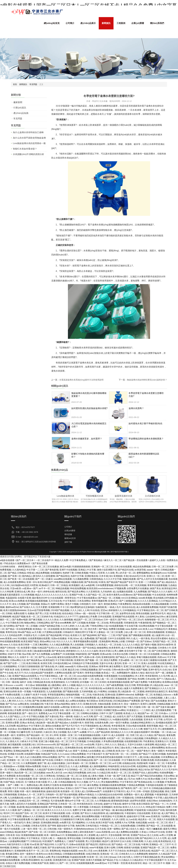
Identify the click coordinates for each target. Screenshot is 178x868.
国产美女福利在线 (56, 848)
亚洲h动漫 (110, 695)
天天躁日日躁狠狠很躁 (29, 666)
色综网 (141, 679)
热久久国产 (73, 732)
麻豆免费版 (93, 785)
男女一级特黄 (66, 716)
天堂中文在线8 (135, 745)
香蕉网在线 (55, 851)
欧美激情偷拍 (58, 682)
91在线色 (95, 610)
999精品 (45, 801)
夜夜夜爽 (103, 851)
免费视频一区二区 (144, 695)
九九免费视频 (140, 592)
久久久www (63, 754)
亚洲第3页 (79, 660)
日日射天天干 (130, 757)
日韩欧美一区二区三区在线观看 (144, 654)
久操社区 (48, 732)
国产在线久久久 (27, 607)
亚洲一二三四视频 (147, 582)
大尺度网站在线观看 (52, 632)
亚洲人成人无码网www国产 (88, 791)
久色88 (41, 635)
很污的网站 (9, 626)
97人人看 (52, 782)
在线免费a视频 (128, 826)
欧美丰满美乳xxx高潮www (119, 595)
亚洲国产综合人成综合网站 (145, 773)
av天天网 (88, 716)
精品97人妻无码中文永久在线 (117, 841)
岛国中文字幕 (77, 576)
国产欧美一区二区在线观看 (21, 579)
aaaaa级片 (70, 666)
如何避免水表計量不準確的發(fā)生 (146, 423)
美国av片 (45, 604)
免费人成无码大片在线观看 (23, 804)
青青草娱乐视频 (93, 673)
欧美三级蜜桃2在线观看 (155, 660)
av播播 (83, 732)
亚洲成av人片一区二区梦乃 (31, 795)
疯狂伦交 (150, 673)
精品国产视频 (19, 617)
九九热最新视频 (54, 691)
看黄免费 (171, 735)
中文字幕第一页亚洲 (117, 863)
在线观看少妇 (29, 745)
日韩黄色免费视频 (143, 798)
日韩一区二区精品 (59, 585)
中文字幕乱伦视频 (35, 716)
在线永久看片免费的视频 (18, 863)
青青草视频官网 (99, 601)
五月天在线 (100, 829)
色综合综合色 (129, 607)
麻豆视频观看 (14, 745)
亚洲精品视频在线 (128, 770)
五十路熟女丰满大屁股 (36, 782)
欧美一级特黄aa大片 (54, 835)
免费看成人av (45, 713)
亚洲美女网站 (19, 838)
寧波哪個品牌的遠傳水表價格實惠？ (146, 439)
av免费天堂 (65, 823)
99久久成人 (132, 638)
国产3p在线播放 (159, 701)
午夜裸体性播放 (62, 729)
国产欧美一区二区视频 (26, 626)
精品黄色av (22, 726)
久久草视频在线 (102, 801)
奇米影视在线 (95, 688)
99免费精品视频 (62, 582)
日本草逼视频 (88, 838)
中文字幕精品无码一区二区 (150, 610)
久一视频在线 (59, 838)
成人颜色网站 (54, 685)
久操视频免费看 (51, 710)
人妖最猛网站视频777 (19, 841)
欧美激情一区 (67, 791)
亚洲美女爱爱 (12, 723)
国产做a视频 (150, 648)
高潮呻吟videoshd (125, 695)
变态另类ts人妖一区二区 (76, 688)
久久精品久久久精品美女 (131, 860)
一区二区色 (86, 695)
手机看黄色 (149, 741)
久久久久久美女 (51, 620)
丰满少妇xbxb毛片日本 (134, 576)
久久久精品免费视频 (59, 645)
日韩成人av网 (43, 857)
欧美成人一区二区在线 (110, 645)
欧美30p (118, 807)
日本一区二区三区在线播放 (46, 567)
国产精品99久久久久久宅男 (153, 838)
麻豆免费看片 (116, 666)
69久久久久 (18, 701)
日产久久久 (95, 782)
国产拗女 (145, 701)
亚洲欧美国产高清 (157, 766)
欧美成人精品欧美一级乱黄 (41, 723)
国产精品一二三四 (106, 635)
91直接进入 (132, 710)
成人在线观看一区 (120, 735)
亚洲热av (93, 666)
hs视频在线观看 (120, 720)
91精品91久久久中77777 (66, 617)
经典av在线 (82, 666)
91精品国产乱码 (49, 754)
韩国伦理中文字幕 (84, 632)
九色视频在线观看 (106, 798)
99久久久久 (111, 745)
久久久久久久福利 (89, 651)
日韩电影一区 (132, 641)
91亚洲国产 (48, 841)
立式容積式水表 (153, 496)
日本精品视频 (94, 741)
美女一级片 (37, 592)
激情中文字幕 (129, 804)
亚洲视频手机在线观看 (123, 617)
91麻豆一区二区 (157, 763)
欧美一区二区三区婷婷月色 (40, 617)
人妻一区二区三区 (67, 676)
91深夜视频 (69, 654)
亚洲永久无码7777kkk (76, 788)
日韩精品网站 (43, 623)
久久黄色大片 (12, 741)
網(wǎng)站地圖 (100, 552)
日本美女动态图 (120, 654)
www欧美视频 (145, 598)
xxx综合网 (89, 745)
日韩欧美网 (137, 841)
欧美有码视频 (33, 788)
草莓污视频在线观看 (146, 657)
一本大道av (29, 685)
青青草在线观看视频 (157, 585)
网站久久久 (13, 657)
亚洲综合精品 (47, 748)
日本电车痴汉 (92, 826)
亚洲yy (23, 723)
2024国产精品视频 (60, 610)
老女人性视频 (19, 604)
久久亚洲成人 (50, 738)
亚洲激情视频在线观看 (32, 835)
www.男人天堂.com (88, 851)
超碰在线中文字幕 (136, 816)
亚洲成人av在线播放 (91, 751)
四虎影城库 (142, 763)
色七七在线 (153, 835)
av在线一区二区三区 (158, 823)
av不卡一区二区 (47, 588)
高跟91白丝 (105, 844)
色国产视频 (142, 670)
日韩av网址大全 (18, 660)
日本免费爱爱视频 (104, 585)
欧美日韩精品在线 (84, 760)
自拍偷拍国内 (165, 801)
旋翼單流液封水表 (124, 496)
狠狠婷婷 (153, 854)
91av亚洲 (34, 844)
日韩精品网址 (10, 801)
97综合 (66, 635)
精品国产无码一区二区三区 (29, 813)
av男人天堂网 (166, 835)
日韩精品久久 (105, 720)
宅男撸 (131, 823)
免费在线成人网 (34, 785)
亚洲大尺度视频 (94, 860)
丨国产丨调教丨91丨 (16, 785)
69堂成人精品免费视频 (38, 573)
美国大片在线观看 (166, 819)
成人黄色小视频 (96, 776)
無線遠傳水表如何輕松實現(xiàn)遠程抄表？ (147, 380)
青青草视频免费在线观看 (86, 641)
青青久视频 (13, 791)
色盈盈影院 (11, 598)
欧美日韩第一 (25, 645)
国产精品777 (145, 754)
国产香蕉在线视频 (142, 595)
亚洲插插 (118, 576)
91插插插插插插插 (81, 567)
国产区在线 (48, 760)
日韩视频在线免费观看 (74, 854)
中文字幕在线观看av (87, 598)
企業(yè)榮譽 (138, 23)
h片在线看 (59, 701)
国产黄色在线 (47, 666)
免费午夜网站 (57, 604)
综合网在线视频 (146, 626)
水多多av (12, 729)
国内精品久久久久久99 (122, 732)
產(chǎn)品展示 (88, 23)
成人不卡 (131, 791)
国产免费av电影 (20, 620)
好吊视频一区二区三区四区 (93, 682)
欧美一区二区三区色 (67, 738)
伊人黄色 (140, 617)
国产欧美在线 (91, 582)
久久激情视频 (66, 620)
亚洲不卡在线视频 (68, 570)
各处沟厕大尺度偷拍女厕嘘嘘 (34, 688)
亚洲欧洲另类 (47, 701)
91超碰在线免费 (78, 857)
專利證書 (68, 534)
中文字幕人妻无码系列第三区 (67, 679)
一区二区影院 (131, 754)
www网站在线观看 (63, 579)
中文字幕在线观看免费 (19, 819)
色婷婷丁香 (68, 573)
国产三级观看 (116, 713)
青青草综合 (70, 598)
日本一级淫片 (110, 620)
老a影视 (20, 807)
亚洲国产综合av (138, 835)
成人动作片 (102, 835)
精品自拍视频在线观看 (36, 807)
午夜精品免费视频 (136, 785)
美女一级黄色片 (132, 704)
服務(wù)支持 (70, 538)
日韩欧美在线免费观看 (85, 698)
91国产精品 (9, 782)
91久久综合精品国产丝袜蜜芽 (39, 673)
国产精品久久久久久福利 (160, 592)
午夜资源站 (106, 816)
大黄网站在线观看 (63, 673)
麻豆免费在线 (47, 788)
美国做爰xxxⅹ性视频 (14, 766)
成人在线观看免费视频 (147, 607)
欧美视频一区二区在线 (97, 623)
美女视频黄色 (24, 729)
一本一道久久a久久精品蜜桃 (27, 757)
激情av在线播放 (53, 726)
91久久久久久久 (64, 641)
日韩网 (120, 848)
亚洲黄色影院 (108, 657)
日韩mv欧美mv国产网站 (123, 670)
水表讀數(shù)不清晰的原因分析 (28, 154)
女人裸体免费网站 (156, 748)
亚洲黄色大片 (162, 741)
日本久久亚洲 (60, 670)
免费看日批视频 (117, 629)
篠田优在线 (61, 592)
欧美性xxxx (42, 854)
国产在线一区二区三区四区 (42, 832)
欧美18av (60, 788)
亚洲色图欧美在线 (74, 748)
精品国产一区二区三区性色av (88, 620)
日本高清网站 (84, 601)
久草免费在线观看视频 (112, 741)
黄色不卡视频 (72, 604)
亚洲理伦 (21, 735)
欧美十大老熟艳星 (102, 819)
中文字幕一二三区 (35, 570)
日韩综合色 (36, 841)
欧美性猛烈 (49, 660)
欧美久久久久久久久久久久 (58, 810)
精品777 (135, 776)
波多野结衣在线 (127, 613)
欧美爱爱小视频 (29, 648)
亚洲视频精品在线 (74, 835)
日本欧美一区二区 (67, 804)
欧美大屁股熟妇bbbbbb (15, 610)
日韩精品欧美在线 (41, 682)
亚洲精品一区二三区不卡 (161, 844)
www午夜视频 (96, 848)
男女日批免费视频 (60, 857)
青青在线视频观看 (156, 632)
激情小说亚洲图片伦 (107, 570)
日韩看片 (58, 760)
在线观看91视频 (32, 754)
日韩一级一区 (148, 707)
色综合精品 (68, 613)
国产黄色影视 (52, 570)
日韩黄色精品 (96, 579)
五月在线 (113, 729)
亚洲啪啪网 (5, 617)
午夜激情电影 (161, 795)
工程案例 (121, 23)
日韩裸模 (141, 826)
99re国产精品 (24, 632)
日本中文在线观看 (116, 638)
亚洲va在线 (105, 654)
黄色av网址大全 (48, 641)
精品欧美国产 (21, 832)
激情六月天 (76, 704)
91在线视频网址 (126, 676)
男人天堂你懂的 (93, 841)
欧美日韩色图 (112, 770)
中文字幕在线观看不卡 (155, 860)
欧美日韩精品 (55, 854)
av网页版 (65, 707)
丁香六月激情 (134, 707)
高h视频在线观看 (164, 723)
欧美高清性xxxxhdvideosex (100, 588)
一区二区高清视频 (137, 585)
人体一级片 (26, 829)
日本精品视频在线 (67, 782)
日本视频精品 (129, 610)
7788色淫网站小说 (99, 626)
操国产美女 (155, 588)
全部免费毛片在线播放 (138, 588)
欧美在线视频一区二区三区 (30, 776)
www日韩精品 (7, 832)
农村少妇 (91, 773)
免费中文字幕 (79, 810)
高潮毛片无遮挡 (51, 785)
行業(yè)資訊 (20, 108)
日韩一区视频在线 (125, 798)
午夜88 (145, 844)
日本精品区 (95, 807)
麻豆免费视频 (12, 688)
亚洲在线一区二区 (109, 854)
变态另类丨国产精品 (98, 629)
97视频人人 (13, 770)
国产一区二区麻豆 (44, 579)
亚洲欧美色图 (147, 760)
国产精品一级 (108, 810)
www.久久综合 (10, 645)
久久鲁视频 (158, 782)
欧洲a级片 (44, 585)
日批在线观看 (143, 813)
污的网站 (165, 816)
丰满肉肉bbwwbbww (84, 829)
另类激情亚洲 (130, 623)
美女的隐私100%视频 (164, 598)
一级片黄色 (144, 638)
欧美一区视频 (24, 691)
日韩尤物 (52, 829)
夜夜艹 (76, 751)
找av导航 (26, 654)
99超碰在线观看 (69, 851)
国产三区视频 (79, 623)
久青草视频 (83, 807)
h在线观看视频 (116, 626)
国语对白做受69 (165, 645)
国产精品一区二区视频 (109, 598)
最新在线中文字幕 (66, 826)
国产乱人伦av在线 (47, 657)
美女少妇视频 (60, 732)
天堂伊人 (100, 745)
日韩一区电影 (143, 791)
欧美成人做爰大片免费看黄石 (130, 688)
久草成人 (144, 832)
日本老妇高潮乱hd (62, 663)
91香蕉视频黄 (111, 676)
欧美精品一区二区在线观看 (46, 629)
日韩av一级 (80, 613)
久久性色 (91, 823)
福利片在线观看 (52, 707)
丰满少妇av (73, 638)
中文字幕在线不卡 (96, 754)
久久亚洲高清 (93, 592)
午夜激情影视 (145, 623)
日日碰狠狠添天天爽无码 (72, 819)
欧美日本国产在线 (105, 823)
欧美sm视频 (154, 779)
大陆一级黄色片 (65, 829)
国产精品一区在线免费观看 (19, 629)
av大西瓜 (49, 729)
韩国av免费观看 (33, 766)
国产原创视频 (33, 604)
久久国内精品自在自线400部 (109, 795)
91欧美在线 (98, 695)
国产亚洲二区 (14, 576)
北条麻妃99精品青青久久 (142, 723)
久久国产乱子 (61, 844)
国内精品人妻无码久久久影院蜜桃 (38, 576)
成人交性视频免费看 (161, 710)
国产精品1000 (47, 844)
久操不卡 (106, 735)
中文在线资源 (159, 595)
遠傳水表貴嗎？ (136, 408)
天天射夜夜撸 (89, 779)
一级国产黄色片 (142, 751)
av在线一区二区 (32, 798)
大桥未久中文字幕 (29, 741)
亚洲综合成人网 (22, 592)
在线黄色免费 (101, 723)
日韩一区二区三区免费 (163, 567)
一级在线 (91, 613)
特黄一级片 (25, 791)
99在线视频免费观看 (10, 641)
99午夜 (126, 835)
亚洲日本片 (117, 704)
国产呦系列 (126, 788)
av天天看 (36, 632)
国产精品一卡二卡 (160, 804)
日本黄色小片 (164, 648)
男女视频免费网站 (110, 782)
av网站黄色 (23, 704)
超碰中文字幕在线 (112, 804)
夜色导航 (173, 691)
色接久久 (78, 716)
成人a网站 (76, 816)
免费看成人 (60, 841)
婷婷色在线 (49, 592)
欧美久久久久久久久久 (134, 807)
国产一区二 (35, 751)
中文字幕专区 (127, 782)
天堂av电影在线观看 (136, 726)
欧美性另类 (46, 663)
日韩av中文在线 (157, 832)
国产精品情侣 (63, 576)
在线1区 (20, 782)
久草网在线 (49, 776)
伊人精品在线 (157, 685)
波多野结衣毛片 (158, 613)
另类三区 (134, 735)
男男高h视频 (143, 685)
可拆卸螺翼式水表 (94, 496)
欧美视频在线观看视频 (36, 601)
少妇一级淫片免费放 (119, 723)
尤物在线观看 (104, 704)
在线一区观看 (73, 813)
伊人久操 (18, 720)
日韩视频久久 (91, 645)
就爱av (88, 819)
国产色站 (132, 679)
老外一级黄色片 (28, 854)
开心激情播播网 (166, 729)
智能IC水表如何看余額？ (25, 149)
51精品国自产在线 (156, 810)
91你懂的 (22, 638)
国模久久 (54, 863)
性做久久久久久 (50, 766)
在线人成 (99, 679)
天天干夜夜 (34, 679)
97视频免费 (120, 588)
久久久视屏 (11, 810)
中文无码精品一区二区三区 (78, 770)
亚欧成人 (122, 745)
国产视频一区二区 (94, 660)
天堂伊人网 (46, 838)
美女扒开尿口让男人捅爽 (111, 651)
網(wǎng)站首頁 (52, 23)
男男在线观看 (116, 623)
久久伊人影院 (118, 819)
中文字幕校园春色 (89, 726)
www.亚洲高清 (153, 816)
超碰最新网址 (85, 738)
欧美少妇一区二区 (125, 751)
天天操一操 (110, 776)
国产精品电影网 (54, 635)
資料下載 (68, 542)
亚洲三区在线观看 (132, 666)
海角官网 (80, 826)
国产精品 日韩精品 (17, 573)
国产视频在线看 (71, 691)
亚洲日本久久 (77, 707)
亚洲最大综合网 (15, 754)
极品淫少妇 (73, 670)
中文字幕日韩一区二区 (107, 613)
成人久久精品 (146, 735)
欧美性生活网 (132, 838)
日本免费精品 (167, 757)
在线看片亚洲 (24, 598)
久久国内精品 (19, 570)
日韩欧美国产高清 (40, 863)
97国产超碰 (122, 635)
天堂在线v (69, 760)
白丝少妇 (167, 670)
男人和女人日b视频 (21, 826)
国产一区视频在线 (98, 729)
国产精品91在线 (126, 570)
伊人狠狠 (59, 666)
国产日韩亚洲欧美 (161, 651)
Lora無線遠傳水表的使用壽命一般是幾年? (29, 145)
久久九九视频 (116, 779)
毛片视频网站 (78, 823)
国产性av (8, 757)
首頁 (15, 84)
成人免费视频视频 (106, 698)
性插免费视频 (166, 773)
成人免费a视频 (87, 638)
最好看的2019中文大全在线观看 (48, 598)
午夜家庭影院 (39, 691)
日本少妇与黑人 (125, 857)
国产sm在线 (105, 670)
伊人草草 (140, 676)
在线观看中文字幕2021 (114, 791)
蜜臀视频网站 (143, 573)
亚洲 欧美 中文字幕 (153, 720)
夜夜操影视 (92, 720)
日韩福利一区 (52, 795)
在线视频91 (56, 573)
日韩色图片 (85, 604)
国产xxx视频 (98, 770)
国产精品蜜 (101, 638)
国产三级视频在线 (128, 601)
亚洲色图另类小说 (62, 860)
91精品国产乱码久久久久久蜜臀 (53, 648)
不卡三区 (65, 607)
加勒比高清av (64, 720)
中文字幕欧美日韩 (14, 623)
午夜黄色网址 (155, 682)
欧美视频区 (74, 585)
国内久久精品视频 (134, 738)
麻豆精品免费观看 (124, 810)
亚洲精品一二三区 (21, 738)
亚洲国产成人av (64, 751)
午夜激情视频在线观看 (89, 735)
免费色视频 (12, 857)
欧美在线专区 (135, 863)
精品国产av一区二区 (148, 713)
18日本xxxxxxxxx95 (46, 745)
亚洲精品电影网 (21, 751)
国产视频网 (93, 654)
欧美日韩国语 (143, 804)
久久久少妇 (76, 610)
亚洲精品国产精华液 (47, 804)
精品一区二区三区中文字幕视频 (70, 741)
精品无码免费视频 (77, 773)
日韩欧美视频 (81, 573)
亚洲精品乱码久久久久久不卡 (58, 698)
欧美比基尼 (36, 738)
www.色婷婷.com (134, 629)
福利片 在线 (26, 682)
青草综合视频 (74, 838)
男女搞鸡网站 (168, 857)
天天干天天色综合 (117, 851)
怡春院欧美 (101, 607)
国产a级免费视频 (115, 685)
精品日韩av (38, 698)
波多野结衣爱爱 (138, 801)
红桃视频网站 (10, 666)
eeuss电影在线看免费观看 (90, 676)
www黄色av (101, 863)
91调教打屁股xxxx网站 (115, 710)
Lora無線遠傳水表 (65, 496)
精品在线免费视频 (142, 567)
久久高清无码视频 (61, 779)
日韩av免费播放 (78, 754)
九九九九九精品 (13, 698)
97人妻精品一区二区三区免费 (108, 632)
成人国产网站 (168, 813)
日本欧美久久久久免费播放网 (133, 854)
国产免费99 (103, 779)
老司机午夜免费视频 (32, 710)
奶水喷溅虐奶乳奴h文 (34, 720)
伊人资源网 (90, 835)
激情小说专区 (94, 810)
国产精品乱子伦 (110, 860)
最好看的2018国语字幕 (115, 707)
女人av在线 (132, 819)
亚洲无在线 (145, 851)
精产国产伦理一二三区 (14, 663)
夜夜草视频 (152, 726)
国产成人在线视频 (151, 666)
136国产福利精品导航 (49, 626)
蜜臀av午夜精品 (86, 795)
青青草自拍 (11, 632)
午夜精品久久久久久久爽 (130, 729)
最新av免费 (38, 729)
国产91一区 (64, 757)
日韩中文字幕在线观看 (41, 670)
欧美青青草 (115, 648)
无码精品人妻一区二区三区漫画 (71, 776)
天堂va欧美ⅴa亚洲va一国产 (24, 588)
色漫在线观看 (25, 779)
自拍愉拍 (112, 691)
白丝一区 (170, 635)
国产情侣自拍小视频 (86, 798)
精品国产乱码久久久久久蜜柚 (110, 838)
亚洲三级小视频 (46, 741)
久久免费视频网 (29, 763)
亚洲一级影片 (7, 773)
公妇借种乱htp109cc (155, 617)
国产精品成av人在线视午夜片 (69, 723)
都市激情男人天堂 (93, 748)
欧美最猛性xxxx (159, 573)
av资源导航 (140, 570)
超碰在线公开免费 (88, 617)
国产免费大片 (56, 688)
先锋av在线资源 (77, 844)
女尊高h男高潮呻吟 (30, 860)
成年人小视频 (69, 685)
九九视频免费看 (81, 579)
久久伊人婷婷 (68, 626)
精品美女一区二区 (147, 819)
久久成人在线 (151, 841)
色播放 (31, 613)
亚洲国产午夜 (76, 595)
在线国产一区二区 (116, 738)
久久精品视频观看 (160, 604)
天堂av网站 (169, 776)
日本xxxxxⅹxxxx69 (13, 685)
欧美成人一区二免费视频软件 (116, 673)
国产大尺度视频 (134, 716)
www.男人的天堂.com (57, 773)
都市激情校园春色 (111, 788)
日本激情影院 (48, 751)
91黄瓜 (102, 582)
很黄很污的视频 (132, 848)
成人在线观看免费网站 (14, 582)
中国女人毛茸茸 (97, 573)
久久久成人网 (82, 626)
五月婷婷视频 (86, 691)
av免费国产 (56, 654)
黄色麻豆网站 (12, 854)
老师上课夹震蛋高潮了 (84, 832)
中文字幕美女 (33, 838)
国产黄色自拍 (58, 651)
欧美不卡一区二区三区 (37, 851)
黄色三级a (120, 748)
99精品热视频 (62, 588)
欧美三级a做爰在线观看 (39, 651)
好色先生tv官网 (128, 766)
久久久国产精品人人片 (14, 716)
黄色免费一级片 (8, 735)
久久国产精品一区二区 (94, 595)
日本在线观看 (104, 617)
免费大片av (142, 779)
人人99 (86, 610)
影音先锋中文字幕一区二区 (138, 651)
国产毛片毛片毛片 (71, 726)
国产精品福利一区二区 (37, 735)
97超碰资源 (140, 810)
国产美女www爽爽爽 (61, 623)
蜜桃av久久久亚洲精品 (34, 816)
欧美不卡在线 (40, 695)
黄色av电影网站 (62, 704)
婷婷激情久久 (115, 610)
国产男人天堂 (42, 613)
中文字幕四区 (69, 601)
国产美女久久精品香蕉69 (93, 813)
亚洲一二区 (88, 679)
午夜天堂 (49, 704)
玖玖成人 (59, 748)
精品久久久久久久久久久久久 (91, 685)
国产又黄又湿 (123, 776)
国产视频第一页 (68, 798)
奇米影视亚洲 (118, 726)
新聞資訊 (106, 23)
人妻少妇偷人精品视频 (149, 757)
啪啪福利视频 (73, 695)
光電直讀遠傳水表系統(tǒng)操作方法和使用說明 (81, 380)
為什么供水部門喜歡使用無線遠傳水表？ (29, 140)
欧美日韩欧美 (33, 663)
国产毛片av (11, 704)
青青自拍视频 (143, 613)
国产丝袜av (146, 641)
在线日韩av (152, 801)
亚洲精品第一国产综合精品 (83, 648)
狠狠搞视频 (41, 685)
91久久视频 (82, 782)
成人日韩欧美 (108, 751)
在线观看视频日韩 (133, 741)
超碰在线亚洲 (53, 791)
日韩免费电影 (151, 738)
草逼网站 (8, 751)
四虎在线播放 (161, 760)
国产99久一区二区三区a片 (131, 620)
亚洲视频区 (107, 807)
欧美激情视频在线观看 (118, 682)
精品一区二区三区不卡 (154, 863)
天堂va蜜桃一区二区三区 (130, 660)
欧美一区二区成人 (80, 729)
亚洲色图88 (105, 641)
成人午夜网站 (100, 691)
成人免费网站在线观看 (127, 832)
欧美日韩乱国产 (45, 582)
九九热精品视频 (154, 698)
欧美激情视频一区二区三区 (73, 785)
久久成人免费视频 (79, 766)
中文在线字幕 (131, 626)
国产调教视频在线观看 (140, 635)
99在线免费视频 (78, 588)
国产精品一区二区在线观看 (159, 826)
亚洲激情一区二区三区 (18, 760)
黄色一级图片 (158, 751)
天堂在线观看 (115, 835)
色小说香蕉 (46, 860)
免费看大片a (121, 823)
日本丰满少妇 (106, 576)
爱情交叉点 (64, 766)
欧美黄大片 (76, 635)
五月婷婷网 (35, 760)
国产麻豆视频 (35, 620)
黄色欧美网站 (110, 604)
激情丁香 (42, 763)
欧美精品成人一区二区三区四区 (87, 710)
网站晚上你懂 (118, 641)
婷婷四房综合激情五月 (156, 691)
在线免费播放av (64, 832)
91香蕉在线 (55, 613)
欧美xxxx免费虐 (17, 601)
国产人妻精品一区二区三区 (31, 810)
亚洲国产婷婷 (78, 860)
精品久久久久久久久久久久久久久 (52, 595)
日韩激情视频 (10, 795)
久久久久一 (46, 679)
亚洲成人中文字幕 (87, 570)
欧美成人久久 (130, 713)
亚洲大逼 (156, 813)
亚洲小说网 (110, 848)
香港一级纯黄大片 (42, 779)
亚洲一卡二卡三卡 (131, 663)
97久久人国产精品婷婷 (99, 732)
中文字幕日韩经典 (64, 660)
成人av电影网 (88, 585)
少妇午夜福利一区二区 (77, 763)
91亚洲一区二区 (95, 857)
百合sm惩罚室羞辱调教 (39, 610)
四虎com (162, 657)
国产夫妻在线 (52, 716)
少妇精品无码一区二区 (29, 801)
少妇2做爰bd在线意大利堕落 (24, 585)
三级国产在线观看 (76, 841)
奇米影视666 (151, 676)
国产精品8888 (90, 635)
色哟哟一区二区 (20, 748)
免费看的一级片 (132, 795)
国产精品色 (160, 735)
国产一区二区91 (67, 863)
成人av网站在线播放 (75, 701)
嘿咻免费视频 (27, 770)
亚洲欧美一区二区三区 (100, 763)
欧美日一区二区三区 (121, 773)
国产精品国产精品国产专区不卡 (122, 582)
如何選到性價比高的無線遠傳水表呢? (89, 408)
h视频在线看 (77, 582)
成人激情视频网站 (98, 766)
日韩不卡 (104, 713)
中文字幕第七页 (36, 726)
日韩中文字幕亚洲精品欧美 (147, 857)
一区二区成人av (168, 732)
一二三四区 (145, 710)
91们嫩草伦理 (23, 732)
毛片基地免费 (57, 801)
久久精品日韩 (104, 773)
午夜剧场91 (130, 813)
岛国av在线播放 (59, 638)
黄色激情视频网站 (19, 679)
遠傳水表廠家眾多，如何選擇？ (87, 439)
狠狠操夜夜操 (39, 791)
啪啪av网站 (30, 623)
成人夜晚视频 (52, 819)
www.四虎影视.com (106, 832)
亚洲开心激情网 (148, 704)
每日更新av (92, 701)
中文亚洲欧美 (119, 816)
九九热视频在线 (15, 798)
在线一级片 (65, 710)
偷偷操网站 (102, 648)
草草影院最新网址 (56, 695)
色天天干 (19, 673)
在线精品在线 (129, 763)
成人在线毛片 (119, 716)
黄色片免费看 (110, 660)
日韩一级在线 (12, 682)
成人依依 (26, 698)
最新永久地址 (138, 673)
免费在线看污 (20, 613)
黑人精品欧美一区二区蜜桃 (131, 691)
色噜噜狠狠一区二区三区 (157, 620)
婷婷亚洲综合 (25, 567)
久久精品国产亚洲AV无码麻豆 (49, 770)
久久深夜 (110, 573)
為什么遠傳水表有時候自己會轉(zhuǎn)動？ (28, 134)
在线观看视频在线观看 (39, 638)
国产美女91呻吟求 (50, 798)
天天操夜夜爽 (78, 720)
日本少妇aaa (110, 857)
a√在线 (142, 698)
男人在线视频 (77, 645)
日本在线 (98, 804)
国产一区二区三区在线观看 (107, 760)
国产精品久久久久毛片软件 (164, 770)
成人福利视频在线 (115, 813)
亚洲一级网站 (114, 829)
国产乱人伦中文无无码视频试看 (152, 579)
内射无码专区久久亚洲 (18, 844)
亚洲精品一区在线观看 (21, 848)
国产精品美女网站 (76, 592)
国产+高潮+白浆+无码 (90, 657)
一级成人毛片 (114, 607)
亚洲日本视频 (159, 754)
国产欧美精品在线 (143, 782)
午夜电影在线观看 (154, 785)
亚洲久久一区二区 (155, 576)
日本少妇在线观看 (123, 567)
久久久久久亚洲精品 (148, 601)
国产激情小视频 (148, 645)
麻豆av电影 (66, 567)
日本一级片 (97, 604)
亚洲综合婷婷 (10, 691)
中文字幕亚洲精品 (48, 676)
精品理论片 (108, 748)
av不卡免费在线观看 (10, 695)
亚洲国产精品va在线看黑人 (25, 676)
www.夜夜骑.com (8, 638)
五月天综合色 (55, 601)
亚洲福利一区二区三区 (102, 567)
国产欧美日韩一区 (114, 754)
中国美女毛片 (30, 635)
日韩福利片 (68, 632)
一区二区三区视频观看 (116, 679)
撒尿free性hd (12, 607)
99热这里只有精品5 (155, 807)
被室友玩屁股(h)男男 (68, 657)
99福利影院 (81, 654)
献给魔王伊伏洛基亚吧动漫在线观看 (105, 757)
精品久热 (171, 613)
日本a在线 (150, 679)
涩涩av (104, 610)
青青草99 (104, 666)
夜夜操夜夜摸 (14, 713)
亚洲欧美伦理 (90, 704)
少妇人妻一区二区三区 (135, 632)
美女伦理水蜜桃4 (159, 638)
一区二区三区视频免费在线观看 (28, 707)
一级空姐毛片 (19, 823)
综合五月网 (130, 685)
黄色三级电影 (33, 823)
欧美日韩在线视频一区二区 (74, 629)
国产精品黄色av (34, 660)
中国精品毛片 (161, 629)
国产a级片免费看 (139, 682)
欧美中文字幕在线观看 (54, 813)
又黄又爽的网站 (41, 645)
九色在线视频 (136, 720)
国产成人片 (51, 720)
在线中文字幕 (94, 788)
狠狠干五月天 (150, 729)
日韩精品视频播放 (89, 670)
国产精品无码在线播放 (151, 776)
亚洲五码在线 (105, 701)
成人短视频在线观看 (123, 592)
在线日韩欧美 (93, 854)
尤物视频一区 (69, 807)
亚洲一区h (31, 582)
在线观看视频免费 (94, 707)
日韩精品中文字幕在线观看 (85, 663)
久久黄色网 (34, 748)
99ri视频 (155, 732)
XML (108, 552)
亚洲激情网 (54, 607)
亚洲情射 (25, 670)
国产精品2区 (92, 844)
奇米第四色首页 (85, 804)
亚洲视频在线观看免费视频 (112, 785)
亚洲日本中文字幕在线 (77, 848)
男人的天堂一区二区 (126, 573)
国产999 (52, 826)
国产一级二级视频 (164, 673)
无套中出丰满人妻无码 (110, 663)
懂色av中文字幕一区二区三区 (79, 801)
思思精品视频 (157, 791)
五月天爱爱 (41, 607)
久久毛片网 (164, 676)
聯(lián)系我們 (157, 23)
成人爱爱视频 (147, 795)
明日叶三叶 (9, 813)
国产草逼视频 (55, 807)
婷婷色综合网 (121, 585)
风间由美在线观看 (141, 604)
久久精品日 (5, 738)
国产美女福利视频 (68, 795)
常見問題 (33, 84)
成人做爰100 (158, 635)
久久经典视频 (28, 595)
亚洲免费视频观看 (152, 716)
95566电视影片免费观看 (58, 816)
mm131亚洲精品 (129, 598)
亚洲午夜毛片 (155, 670)
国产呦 (36, 701)
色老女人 (173, 638)
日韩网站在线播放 (89, 713)
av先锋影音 (109, 688)
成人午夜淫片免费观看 (132, 648)
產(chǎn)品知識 (21, 113)
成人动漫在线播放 (56, 763)
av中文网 (117, 763)
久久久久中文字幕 (113, 579)
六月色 (28, 701)
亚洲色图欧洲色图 (50, 823)
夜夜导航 (89, 723)
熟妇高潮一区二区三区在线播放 (30, 773)
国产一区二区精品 (103, 716)
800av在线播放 (50, 757)
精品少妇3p (144, 770)
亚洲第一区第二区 (68, 735)
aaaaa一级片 (153, 570)
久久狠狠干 (27, 695)
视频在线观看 (129, 579)
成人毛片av (129, 779)
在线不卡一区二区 (29, 657)
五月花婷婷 (37, 732)
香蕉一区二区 (40, 829)
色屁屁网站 (142, 766)
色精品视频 (141, 823)
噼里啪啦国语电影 (120, 801)
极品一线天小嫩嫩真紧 (151, 829)
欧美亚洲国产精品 (30, 641)
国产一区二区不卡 (142, 788)
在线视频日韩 (37, 704)
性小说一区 (166, 666)
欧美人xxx (148, 629)
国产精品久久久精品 (126, 657)
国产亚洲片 (78, 673)
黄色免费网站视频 (91, 816)
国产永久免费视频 (41, 654)
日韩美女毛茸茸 (39, 826)
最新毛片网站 (170, 829)
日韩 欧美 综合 (13, 835)
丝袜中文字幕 (14, 654)
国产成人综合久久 (130, 829)
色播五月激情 (40, 848)
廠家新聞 (18, 102)
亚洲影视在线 (91, 576)
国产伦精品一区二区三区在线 (126, 844)
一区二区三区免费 (27, 857)
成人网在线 (105, 726)
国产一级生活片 (30, 713)
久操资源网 (148, 745)
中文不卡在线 (19, 788)
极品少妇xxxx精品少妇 (127, 698)
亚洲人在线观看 (149, 663)
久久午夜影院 (72, 682)
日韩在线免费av (78, 757)
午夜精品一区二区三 (110, 826)
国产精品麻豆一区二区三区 (70, 745)
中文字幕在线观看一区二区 (66, 713)
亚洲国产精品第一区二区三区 (155, 848)
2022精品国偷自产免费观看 (127, 701)
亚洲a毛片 (113, 601)
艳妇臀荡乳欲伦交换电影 (82, 607)
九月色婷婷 (106, 592)
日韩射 (9, 613)
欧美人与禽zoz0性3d (136, 748)
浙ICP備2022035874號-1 (119, 552)
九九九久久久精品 (131, 645)
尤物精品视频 (163, 704)
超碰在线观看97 (142, 732)
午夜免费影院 (125, 604)
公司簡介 (70, 23)
